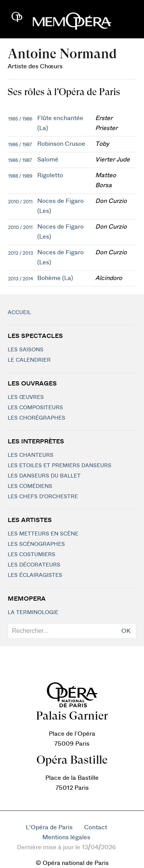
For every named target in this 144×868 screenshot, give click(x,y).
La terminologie (33, 613)
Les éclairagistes (35, 575)
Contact (96, 827)
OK (126, 631)
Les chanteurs (31, 455)
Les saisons (26, 350)
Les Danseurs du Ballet (44, 476)
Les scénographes (36, 544)
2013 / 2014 (21, 279)
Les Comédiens (30, 486)
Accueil (19, 313)
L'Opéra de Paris (49, 827)
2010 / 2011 (20, 202)
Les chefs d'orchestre (43, 497)
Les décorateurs (34, 565)
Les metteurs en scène (43, 534)
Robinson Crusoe (61, 144)
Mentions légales (66, 837)
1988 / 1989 (20, 176)
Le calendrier (29, 360)
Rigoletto (50, 175)
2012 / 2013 (21, 253)
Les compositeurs (35, 408)
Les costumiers (31, 555)
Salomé (48, 160)
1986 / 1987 (20, 145)
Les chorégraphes (36, 418)
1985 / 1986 (20, 119)
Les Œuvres (26, 397)
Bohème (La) (55, 278)
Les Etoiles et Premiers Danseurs (60, 466)
